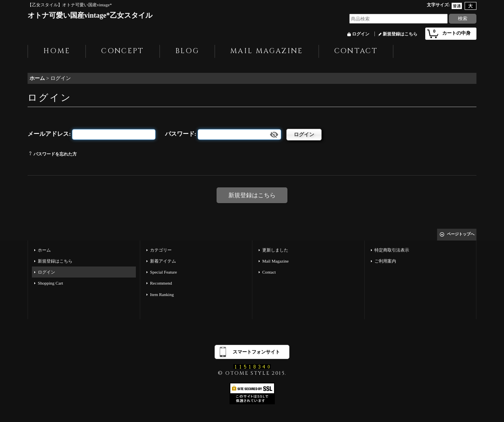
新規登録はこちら (400, 34)
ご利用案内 (385, 261)
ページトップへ (461, 234)
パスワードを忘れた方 (55, 154)
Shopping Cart (50, 283)
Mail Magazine (275, 261)
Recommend (161, 283)
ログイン (361, 34)
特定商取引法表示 (392, 250)
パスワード (180, 134)
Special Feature (163, 272)
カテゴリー (161, 250)
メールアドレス (48, 134)
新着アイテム (163, 261)
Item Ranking (162, 294)
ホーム (44, 250)
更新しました (275, 250)
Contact (269, 272)
